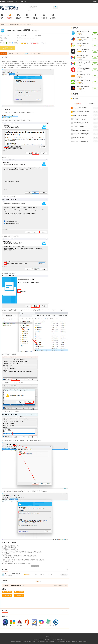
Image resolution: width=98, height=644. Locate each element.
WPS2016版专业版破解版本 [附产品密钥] (82, 134)
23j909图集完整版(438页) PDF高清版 (82, 123)
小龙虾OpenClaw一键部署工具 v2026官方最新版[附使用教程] (84, 87)
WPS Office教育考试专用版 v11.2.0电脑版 (82, 108)
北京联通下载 (19, 596)
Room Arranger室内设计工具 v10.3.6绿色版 (84, 74)
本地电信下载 (19, 592)
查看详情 (64, 575)
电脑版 (38, 581)
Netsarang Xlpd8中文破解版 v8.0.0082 (13, 574)
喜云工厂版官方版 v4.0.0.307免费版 (84, 80)
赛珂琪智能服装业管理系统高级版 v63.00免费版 (84, 68)
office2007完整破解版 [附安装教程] (84, 44)
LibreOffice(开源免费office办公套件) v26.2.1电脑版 (82, 130)
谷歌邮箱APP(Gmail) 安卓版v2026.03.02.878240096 (84, 56)
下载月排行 (78, 104)
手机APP (27, 16)
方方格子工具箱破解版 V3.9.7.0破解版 (82, 127)
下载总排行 (91, 104)
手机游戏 (36, 16)
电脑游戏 (18, 16)
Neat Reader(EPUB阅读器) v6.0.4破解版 (82, 141)
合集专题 (53, 16)
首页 (2, 16)
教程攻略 (44, 16)
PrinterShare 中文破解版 (79, 138)
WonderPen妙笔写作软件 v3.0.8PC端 (84, 50)
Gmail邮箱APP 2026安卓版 (83, 62)
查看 (95, 34)
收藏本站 (95, 1)
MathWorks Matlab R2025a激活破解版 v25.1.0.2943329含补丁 (84, 37)
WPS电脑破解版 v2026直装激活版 (81, 112)
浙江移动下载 (7, 596)
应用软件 (17, 24)
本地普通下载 (7, 592)
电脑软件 (10, 16)
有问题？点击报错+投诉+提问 (61, 586)
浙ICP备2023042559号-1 (22, 642)
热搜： (30, 10)
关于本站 (48, 637)
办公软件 (23, 24)
